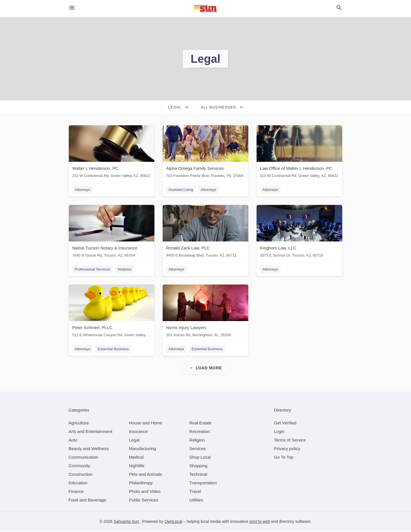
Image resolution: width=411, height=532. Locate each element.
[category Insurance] (138, 432)
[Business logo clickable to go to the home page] (205, 9)
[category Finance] (76, 492)
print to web (259, 522)
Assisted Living (181, 190)
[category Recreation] (200, 432)
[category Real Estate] (200, 424)
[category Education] (78, 484)
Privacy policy (287, 449)
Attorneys (82, 190)
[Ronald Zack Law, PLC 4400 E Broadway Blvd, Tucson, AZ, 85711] (205, 233)
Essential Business (113, 349)
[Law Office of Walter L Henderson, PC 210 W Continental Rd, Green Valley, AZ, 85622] (300, 153)
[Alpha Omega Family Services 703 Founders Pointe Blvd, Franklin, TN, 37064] (205, 153)
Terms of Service (290, 441)
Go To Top (284, 458)
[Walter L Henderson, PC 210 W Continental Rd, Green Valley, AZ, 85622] (111, 153)
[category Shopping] (198, 466)
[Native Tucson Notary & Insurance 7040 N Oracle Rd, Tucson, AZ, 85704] (111, 233)
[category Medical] (136, 458)
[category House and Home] (146, 424)
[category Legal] (134, 441)
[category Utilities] (196, 501)
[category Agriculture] (79, 424)
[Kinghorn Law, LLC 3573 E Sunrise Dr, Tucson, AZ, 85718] (300, 233)
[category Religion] (197, 441)
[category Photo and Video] (145, 492)
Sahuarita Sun (127, 522)
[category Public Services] (144, 501)
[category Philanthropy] (141, 484)
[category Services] (198, 449)
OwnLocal (173, 522)
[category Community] (79, 466)
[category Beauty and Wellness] (89, 449)
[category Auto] (73, 441)
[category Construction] (80, 475)
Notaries (124, 270)
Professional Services (92, 270)
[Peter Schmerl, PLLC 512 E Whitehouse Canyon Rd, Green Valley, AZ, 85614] (111, 313)
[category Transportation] (203, 484)
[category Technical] (198, 475)
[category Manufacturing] (143, 449)
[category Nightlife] (137, 466)
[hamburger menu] (72, 8)
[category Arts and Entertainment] (90, 432)
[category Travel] (195, 492)
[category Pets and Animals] (146, 475)
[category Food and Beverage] (87, 501)
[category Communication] (83, 458)
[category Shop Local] (200, 458)
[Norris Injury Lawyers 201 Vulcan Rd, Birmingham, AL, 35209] (205, 313)
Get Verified (285, 424)
